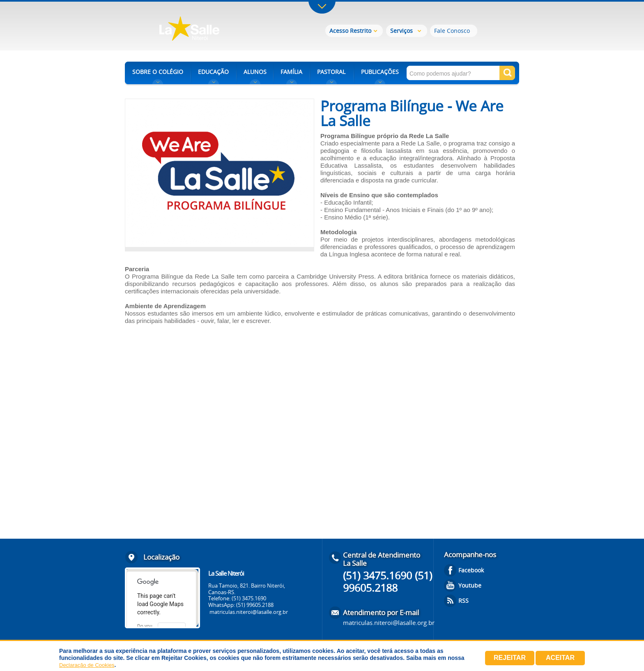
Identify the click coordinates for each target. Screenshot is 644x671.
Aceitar (560, 658)
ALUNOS (255, 72)
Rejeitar (510, 658)
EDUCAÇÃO (213, 72)
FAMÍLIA (291, 72)
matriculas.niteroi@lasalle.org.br (249, 612)
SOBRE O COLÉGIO (158, 72)
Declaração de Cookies (87, 665)
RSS (463, 601)
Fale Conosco (452, 31)
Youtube (470, 585)
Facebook (471, 570)
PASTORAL (331, 72)
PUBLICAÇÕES (380, 72)
